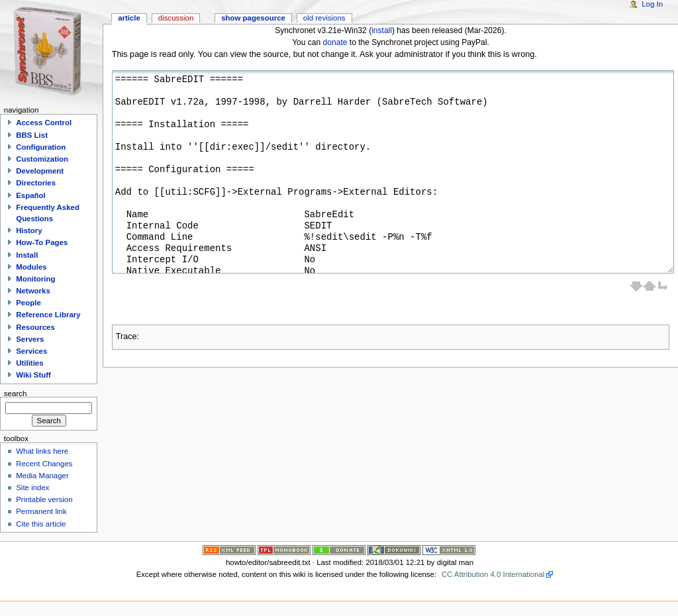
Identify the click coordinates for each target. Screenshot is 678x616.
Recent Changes (44, 464)
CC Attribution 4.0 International (493, 574)
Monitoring (35, 279)
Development (40, 171)
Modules (31, 267)
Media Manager (42, 476)
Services (31, 351)
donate (335, 42)
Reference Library (48, 315)
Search (16, 393)
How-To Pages (42, 242)
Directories (36, 183)
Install (27, 255)
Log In (652, 4)
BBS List (32, 135)
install (382, 30)
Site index (32, 488)
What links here (42, 451)
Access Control (44, 123)
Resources (35, 327)
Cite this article (41, 524)
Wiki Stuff (33, 375)
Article (129, 18)
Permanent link (41, 511)
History (29, 231)
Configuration (41, 147)
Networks (33, 291)
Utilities (29, 363)
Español (31, 195)
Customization (42, 159)
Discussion (176, 18)
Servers (30, 339)
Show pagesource (253, 18)
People (28, 303)
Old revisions (324, 18)
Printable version (44, 499)
